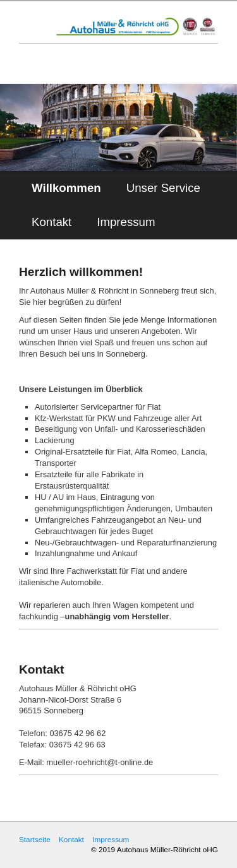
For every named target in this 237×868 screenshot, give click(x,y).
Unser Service (163, 188)
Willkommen (66, 188)
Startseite (35, 839)
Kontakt (52, 222)
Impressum (126, 222)
